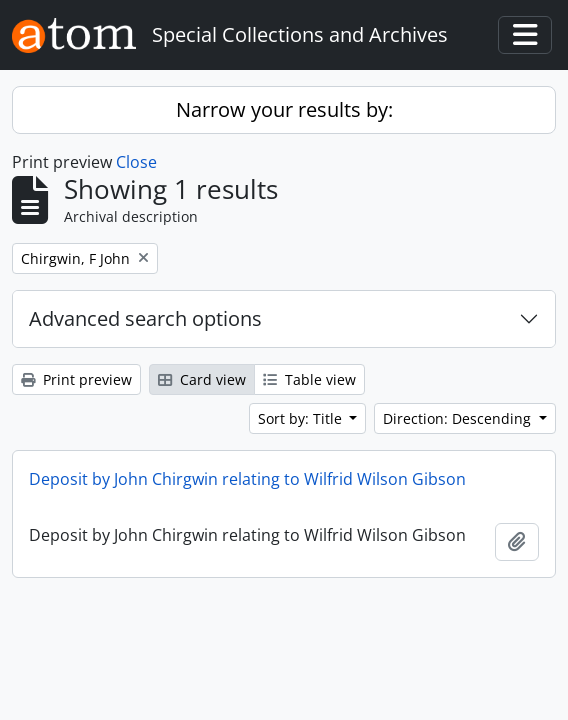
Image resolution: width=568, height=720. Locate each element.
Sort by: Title (302, 418)
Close (136, 162)
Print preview (76, 379)
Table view (309, 379)
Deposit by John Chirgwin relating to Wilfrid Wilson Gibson (247, 479)
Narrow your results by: (284, 109)
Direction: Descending (459, 418)
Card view (202, 379)
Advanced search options (145, 318)
